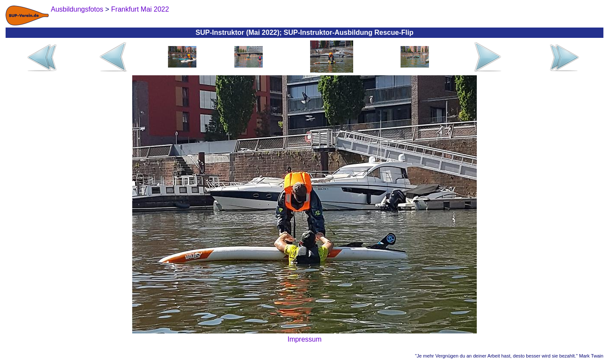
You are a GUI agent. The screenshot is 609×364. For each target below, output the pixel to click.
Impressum (304, 339)
